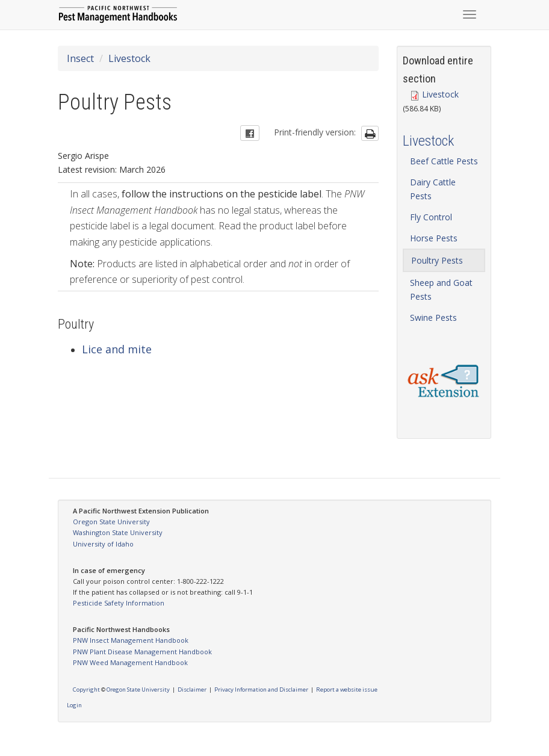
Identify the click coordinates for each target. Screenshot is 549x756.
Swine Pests (433, 318)
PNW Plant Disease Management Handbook (142, 652)
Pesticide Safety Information (119, 603)
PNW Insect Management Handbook (131, 640)
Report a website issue (347, 689)
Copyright (86, 689)
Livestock (129, 58)
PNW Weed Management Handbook (130, 662)
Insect (80, 58)
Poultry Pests (437, 260)
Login (74, 705)
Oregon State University (111, 522)
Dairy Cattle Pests (433, 189)
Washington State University (118, 532)
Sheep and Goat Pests (441, 290)
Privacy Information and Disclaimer (261, 689)
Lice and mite (117, 349)
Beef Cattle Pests (444, 161)
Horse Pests (434, 238)
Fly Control (431, 217)
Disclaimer (192, 689)
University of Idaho (103, 544)
